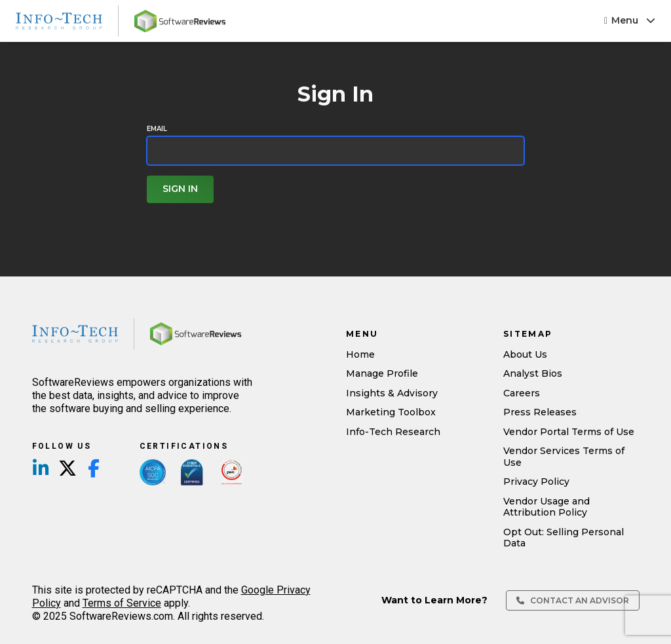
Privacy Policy (536, 482)
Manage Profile (382, 373)
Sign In (180, 189)
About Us (525, 354)
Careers (522, 393)
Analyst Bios (533, 373)
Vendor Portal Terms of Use (569, 432)
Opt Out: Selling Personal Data (564, 538)
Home (360, 354)
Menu (630, 20)
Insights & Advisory (392, 393)
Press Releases (540, 412)
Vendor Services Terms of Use (564, 457)
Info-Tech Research (393, 432)
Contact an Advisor (573, 600)
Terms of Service (122, 603)
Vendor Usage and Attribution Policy (546, 507)
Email (157, 129)
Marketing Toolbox (391, 412)
